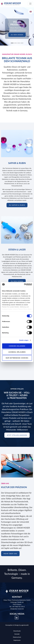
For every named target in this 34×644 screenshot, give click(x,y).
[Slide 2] (15, 43)
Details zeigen (24, 340)
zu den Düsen (17, 35)
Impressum (17, 640)
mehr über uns (10, 554)
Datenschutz (17, 637)
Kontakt (17, 634)
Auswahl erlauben (17, 352)
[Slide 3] (19, 43)
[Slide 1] (12, 43)
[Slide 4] (22, 43)
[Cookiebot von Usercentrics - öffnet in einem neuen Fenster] (24, 285)
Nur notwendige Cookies (17, 358)
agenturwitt (25, 625)
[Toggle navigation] (30, 4)
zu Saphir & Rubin (17, 205)
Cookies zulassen (17, 346)
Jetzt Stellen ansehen (17, 435)
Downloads (17, 631)
